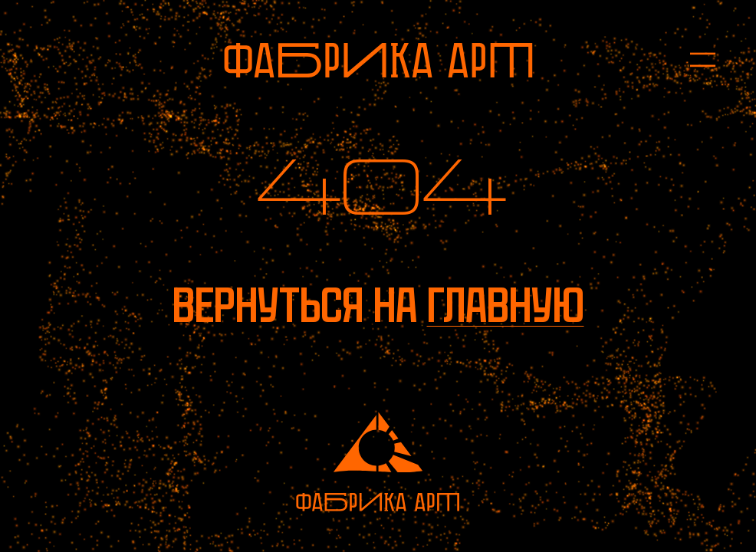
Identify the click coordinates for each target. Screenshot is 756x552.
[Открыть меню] (692, 60)
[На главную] (378, 60)
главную (506, 306)
